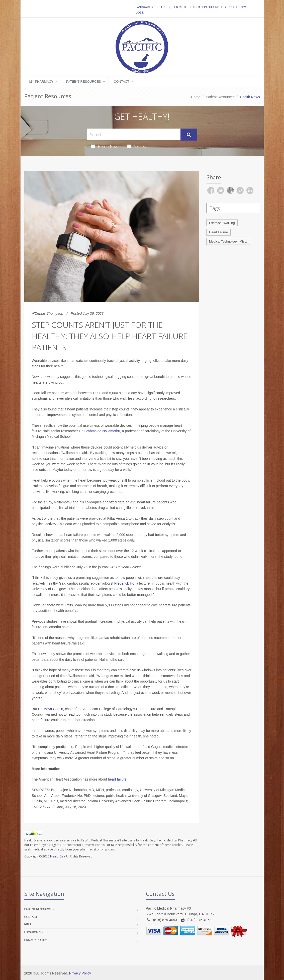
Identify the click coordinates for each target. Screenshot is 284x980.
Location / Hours (206, 7)
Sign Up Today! (235, 7)
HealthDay (58, 856)
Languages (144, 7)
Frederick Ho (124, 583)
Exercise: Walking (222, 223)
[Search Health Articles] (134, 134)
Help (161, 7)
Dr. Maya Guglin (50, 709)
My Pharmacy (41, 82)
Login (140, 13)
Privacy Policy (36, 940)
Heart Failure (218, 232)
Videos (137, 146)
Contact (122, 82)
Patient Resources (84, 82)
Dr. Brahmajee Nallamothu (100, 431)
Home (196, 97)
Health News (105, 146)
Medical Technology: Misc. (228, 241)
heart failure (117, 779)
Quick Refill (179, 7)
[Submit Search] (189, 135)
